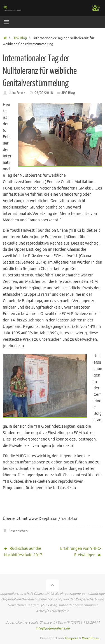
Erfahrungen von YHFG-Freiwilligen (81, 552)
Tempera (71, 638)
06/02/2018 (44, 93)
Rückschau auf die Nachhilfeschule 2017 (23, 552)
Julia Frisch (17, 93)
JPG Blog (20, 38)
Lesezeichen (18, 531)
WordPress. (91, 638)
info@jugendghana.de (53, 628)
